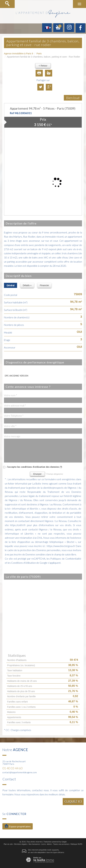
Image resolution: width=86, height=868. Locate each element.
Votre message (12, 436)
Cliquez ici (73, 801)
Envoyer (37, 474)
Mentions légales (21, 844)
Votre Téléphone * (14, 416)
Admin (49, 844)
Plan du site (8, 844)
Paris (39, 54)
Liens (43, 844)
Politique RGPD (76, 844)
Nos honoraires (34, 844)
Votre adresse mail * (15, 405)
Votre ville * (10, 426)
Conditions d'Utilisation (23, 563)
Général (11, 285)
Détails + (27, 285)
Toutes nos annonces (61, 844)
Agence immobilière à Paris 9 (19, 54)
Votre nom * (11, 395)
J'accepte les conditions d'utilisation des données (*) (34, 467)
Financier (45, 285)
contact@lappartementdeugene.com (20, 772)
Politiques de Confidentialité (66, 559)
